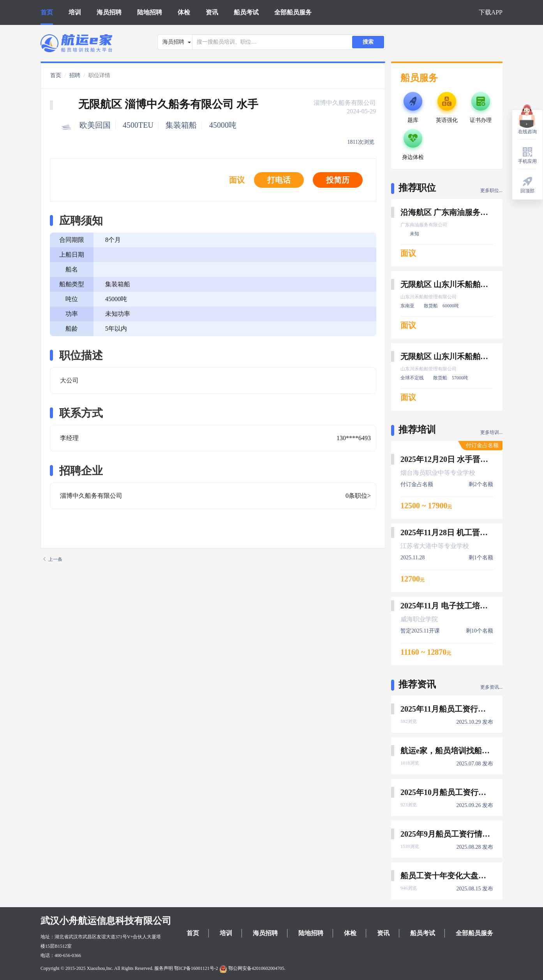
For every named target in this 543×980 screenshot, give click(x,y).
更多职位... (491, 190)
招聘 (75, 75)
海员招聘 (109, 12)
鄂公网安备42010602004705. (252, 968)
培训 (75, 12)
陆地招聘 (150, 12)
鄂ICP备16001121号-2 (196, 968)
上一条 (53, 559)
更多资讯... (491, 687)
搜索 (368, 42)
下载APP (491, 12)
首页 (47, 12)
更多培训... (491, 432)
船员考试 (246, 12)
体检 (184, 12)
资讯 (212, 12)
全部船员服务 (293, 12)
